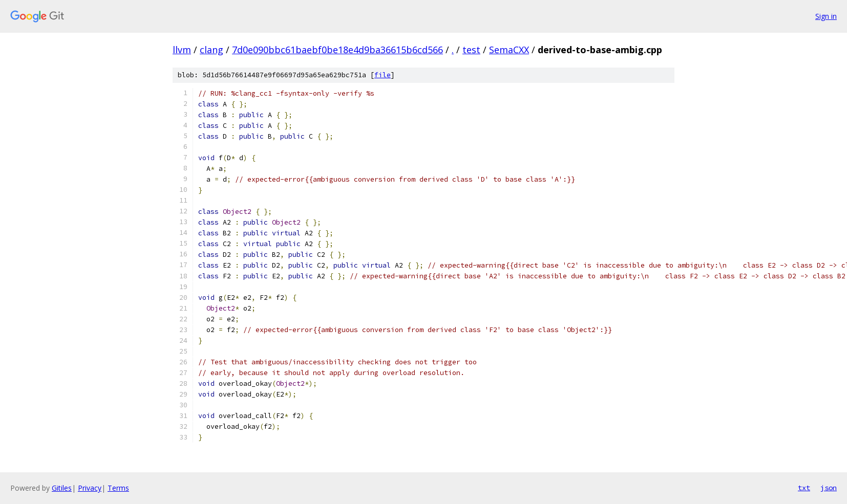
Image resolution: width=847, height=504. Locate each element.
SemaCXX (509, 50)
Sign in (826, 16)
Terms (118, 488)
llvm (182, 50)
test (471, 50)
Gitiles (62, 488)
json (829, 488)
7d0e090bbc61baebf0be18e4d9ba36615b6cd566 (337, 50)
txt (804, 488)
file (383, 75)
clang (211, 50)
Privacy (90, 488)
